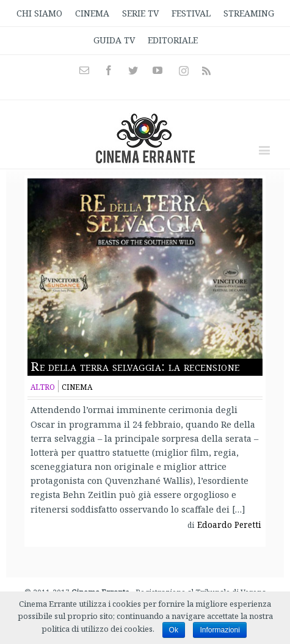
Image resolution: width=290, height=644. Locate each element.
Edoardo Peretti (229, 525)
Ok (174, 630)
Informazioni (219, 630)
